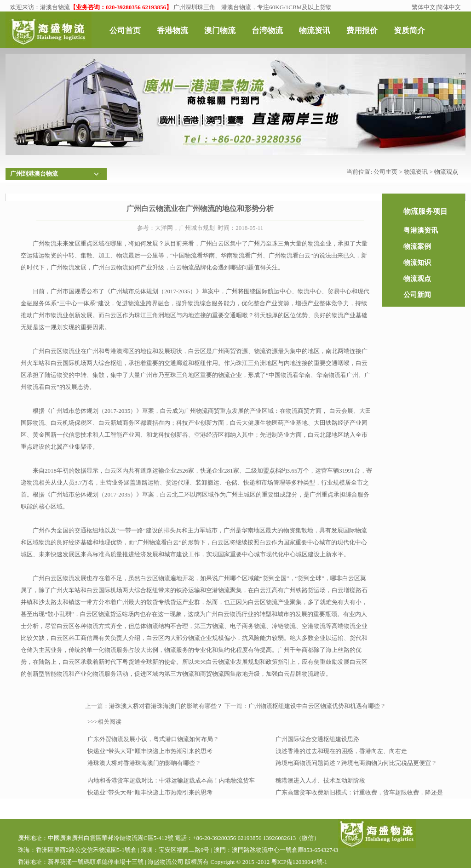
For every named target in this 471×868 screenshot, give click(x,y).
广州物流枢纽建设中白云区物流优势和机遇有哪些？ (317, 706)
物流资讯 (416, 172)
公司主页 (385, 172)
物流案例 (417, 246)
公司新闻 (417, 295)
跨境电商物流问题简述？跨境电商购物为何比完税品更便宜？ (356, 763)
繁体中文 (424, 7)
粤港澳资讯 (421, 230)
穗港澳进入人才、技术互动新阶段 (320, 780)
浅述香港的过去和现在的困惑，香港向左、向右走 (341, 751)
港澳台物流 (55, 7)
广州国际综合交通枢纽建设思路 (317, 739)
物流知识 (417, 263)
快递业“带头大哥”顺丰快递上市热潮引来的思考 (150, 751)
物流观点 (446, 172)
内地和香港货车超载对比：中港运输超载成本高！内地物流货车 (171, 780)
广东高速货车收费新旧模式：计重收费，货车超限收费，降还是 (359, 792)
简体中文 (449, 7)
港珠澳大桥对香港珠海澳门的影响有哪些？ (166, 706)
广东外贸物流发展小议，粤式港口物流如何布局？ (153, 739)
